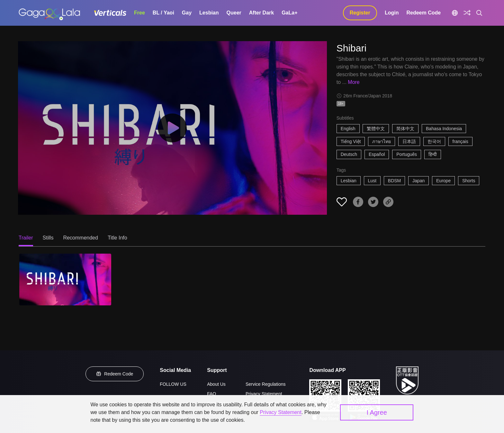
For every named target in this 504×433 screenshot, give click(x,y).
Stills (48, 238)
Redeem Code (423, 13)
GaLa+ (289, 13)
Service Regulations (266, 384)
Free (139, 13)
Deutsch (349, 154)
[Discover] (467, 13)
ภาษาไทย (382, 141)
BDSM (394, 181)
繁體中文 (376, 129)
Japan (419, 181)
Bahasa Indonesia (444, 129)
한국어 (434, 141)
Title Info (117, 238)
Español (377, 154)
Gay (187, 13)
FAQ (212, 394)
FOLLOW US (173, 384)
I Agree (377, 412)
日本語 (409, 141)
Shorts (469, 181)
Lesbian (209, 13)
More (354, 82)
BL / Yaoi (163, 13)
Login (392, 13)
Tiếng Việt (351, 141)
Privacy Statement (264, 394)
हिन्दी (433, 154)
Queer (234, 13)
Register (360, 13)
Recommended (81, 238)
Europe (443, 181)
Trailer (26, 238)
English (348, 129)
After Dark (261, 13)
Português (407, 154)
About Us (216, 384)
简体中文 (405, 129)
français (460, 141)
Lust (372, 181)
